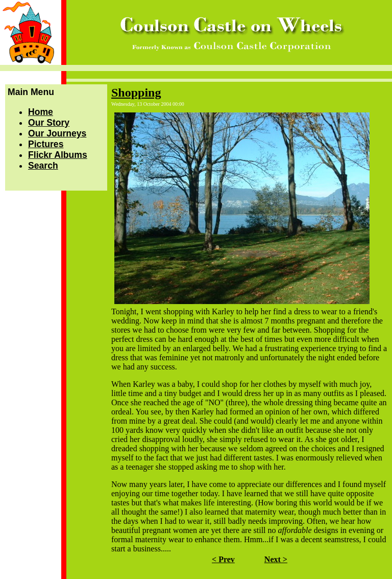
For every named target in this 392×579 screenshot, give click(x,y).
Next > (276, 559)
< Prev (223, 559)
